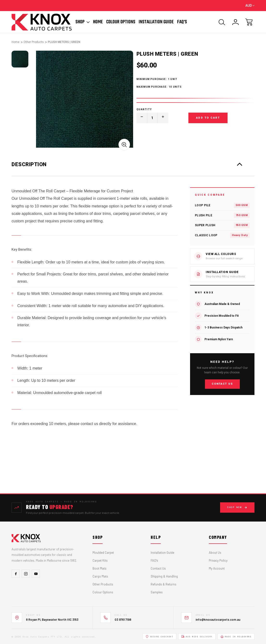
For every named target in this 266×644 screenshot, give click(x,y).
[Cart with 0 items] (249, 22)
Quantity (144, 109)
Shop (83, 22)
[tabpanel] (20, 59)
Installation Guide (156, 22)
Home (98, 22)
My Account (217, 568)
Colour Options (121, 22)
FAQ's (154, 560)
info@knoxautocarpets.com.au (218, 620)
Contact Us (222, 384)
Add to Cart (208, 118)
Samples (157, 592)
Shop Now (237, 507)
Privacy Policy (218, 560)
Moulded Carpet (103, 553)
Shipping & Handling (164, 576)
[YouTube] (36, 574)
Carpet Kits (100, 560)
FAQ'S (182, 22)
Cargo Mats (100, 576)
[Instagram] (26, 574)
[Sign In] (235, 22)
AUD (250, 6)
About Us (215, 553)
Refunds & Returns (164, 584)
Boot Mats (99, 568)
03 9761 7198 (123, 620)
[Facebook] (16, 574)
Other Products (103, 584)
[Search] (222, 22)
